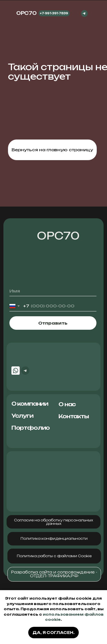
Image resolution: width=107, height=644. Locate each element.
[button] (54, 539)
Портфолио (31, 428)
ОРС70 (58, 236)
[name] (53, 291)
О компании (30, 404)
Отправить (53, 323)
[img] (95, 13)
